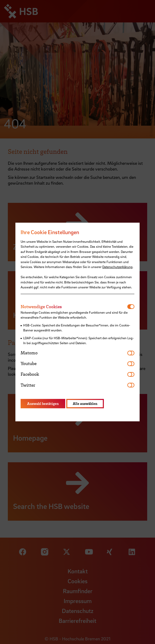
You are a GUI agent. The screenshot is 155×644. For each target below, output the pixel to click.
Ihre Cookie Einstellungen (50, 232)
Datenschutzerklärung (117, 267)
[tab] (74, 307)
